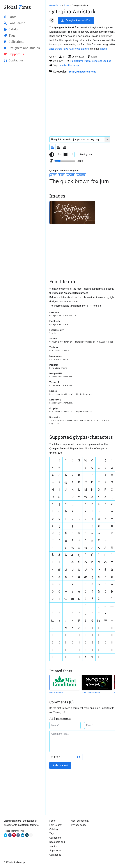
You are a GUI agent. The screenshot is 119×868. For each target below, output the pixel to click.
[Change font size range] (65, 161)
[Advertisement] (23, 87)
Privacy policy (79, 825)
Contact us (55, 855)
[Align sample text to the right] (64, 147)
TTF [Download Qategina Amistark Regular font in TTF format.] (53, 175)
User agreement (80, 821)
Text (63, 155)
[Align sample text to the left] (52, 147)
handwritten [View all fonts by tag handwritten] (66, 65)
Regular (105, 49)
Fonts (52, 821)
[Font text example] (77, 139)
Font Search (56, 825)
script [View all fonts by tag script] (76, 65)
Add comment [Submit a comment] (60, 765)
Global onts (17, 7)
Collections (55, 838)
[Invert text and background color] (71, 155)
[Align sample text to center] (58, 147)
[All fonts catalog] (67, 5)
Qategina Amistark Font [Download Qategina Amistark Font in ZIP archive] (76, 20)
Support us (55, 850)
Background (84, 155)
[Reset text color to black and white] (52, 155)
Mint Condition (56, 693)
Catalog (54, 829)
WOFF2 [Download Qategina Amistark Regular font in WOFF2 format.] (81, 175)
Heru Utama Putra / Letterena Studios (69, 49)
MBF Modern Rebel (91, 693)
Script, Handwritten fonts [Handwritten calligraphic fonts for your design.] (82, 72)
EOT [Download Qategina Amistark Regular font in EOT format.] (61, 175)
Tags (52, 833)
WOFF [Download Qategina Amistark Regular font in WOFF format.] (71, 175)
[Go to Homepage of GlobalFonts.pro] (55, 5)
